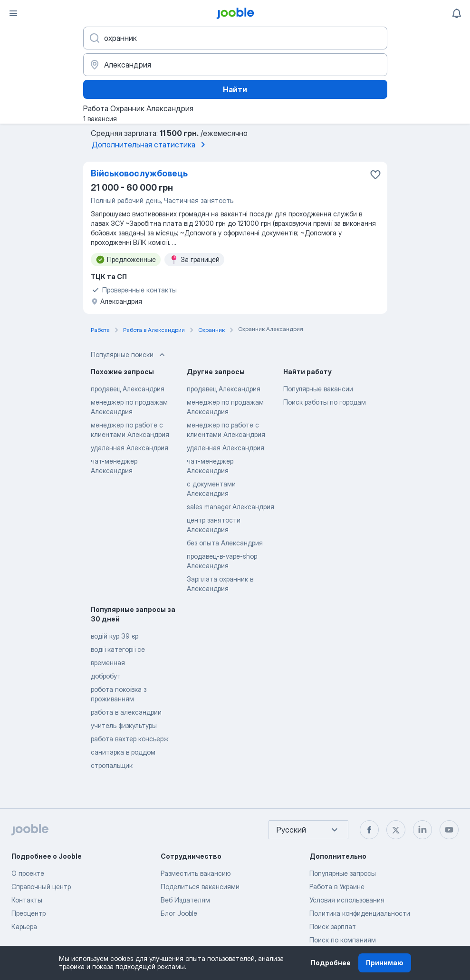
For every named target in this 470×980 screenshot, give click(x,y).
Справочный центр (41, 887)
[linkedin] (422, 830)
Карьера (24, 927)
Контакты (27, 900)
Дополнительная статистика (150, 145)
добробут (106, 676)
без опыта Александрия (225, 543)
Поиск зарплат (333, 927)
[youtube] (449, 830)
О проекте (28, 873)
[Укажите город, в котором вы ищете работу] (235, 65)
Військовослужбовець (139, 173)
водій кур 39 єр (115, 636)
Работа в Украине (337, 887)
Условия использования (347, 900)
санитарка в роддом (123, 752)
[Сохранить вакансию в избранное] (375, 175)
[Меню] (13, 13)
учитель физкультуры (124, 725)
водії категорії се (118, 649)
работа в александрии (126, 712)
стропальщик (112, 765)
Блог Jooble (179, 913)
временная (108, 663)
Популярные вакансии (318, 389)
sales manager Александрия (230, 507)
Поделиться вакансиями (200, 887)
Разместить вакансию (196, 873)
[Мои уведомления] (457, 13)
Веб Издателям (185, 900)
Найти (235, 89)
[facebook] (369, 830)
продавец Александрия (128, 389)
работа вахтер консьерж (130, 739)
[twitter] (396, 830)
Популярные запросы (343, 873)
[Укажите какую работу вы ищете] (235, 38)
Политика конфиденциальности (360, 913)
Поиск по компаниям (343, 940)
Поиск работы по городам (325, 402)
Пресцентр (29, 913)
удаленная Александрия (129, 448)
